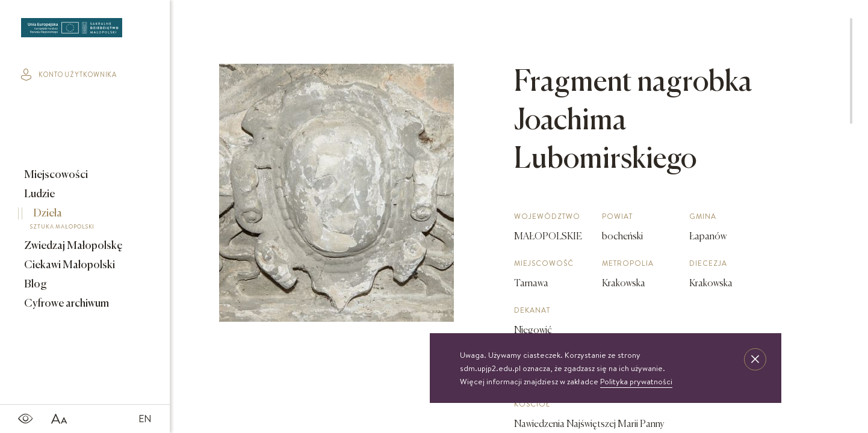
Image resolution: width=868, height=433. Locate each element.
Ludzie (39, 194)
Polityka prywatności (636, 381)
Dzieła (76, 221)
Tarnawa (531, 284)
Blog (35, 284)
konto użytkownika (69, 75)
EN (145, 419)
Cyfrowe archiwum (66, 304)
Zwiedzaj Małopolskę (73, 246)
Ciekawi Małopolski (69, 265)
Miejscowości (55, 175)
